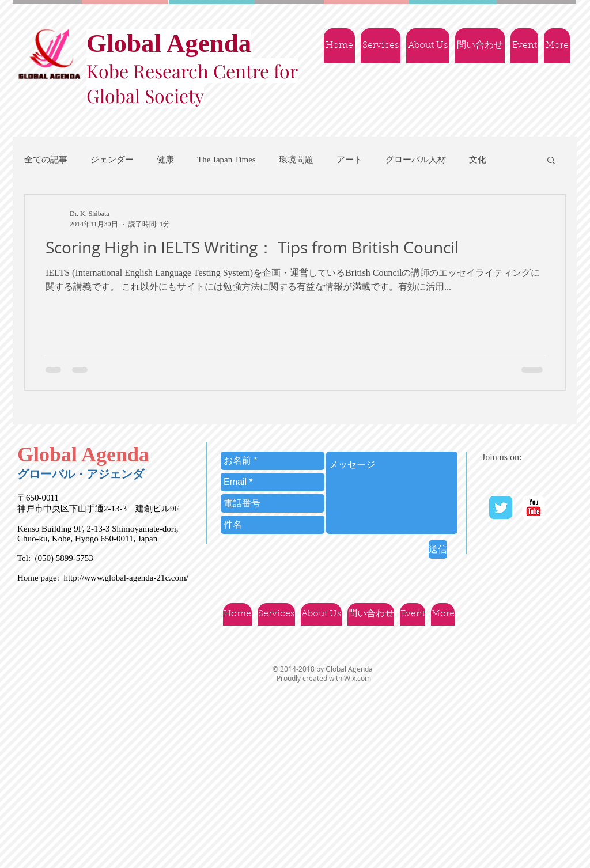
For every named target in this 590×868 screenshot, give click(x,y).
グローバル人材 (416, 160)
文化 (478, 160)
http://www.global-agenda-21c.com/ (126, 578)
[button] (551, 161)
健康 (165, 160)
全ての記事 (46, 160)
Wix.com (358, 678)
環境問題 (296, 160)
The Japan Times (226, 160)
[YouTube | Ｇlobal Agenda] (534, 507)
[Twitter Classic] (501, 507)
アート (349, 160)
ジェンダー (112, 160)
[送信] (438, 549)
